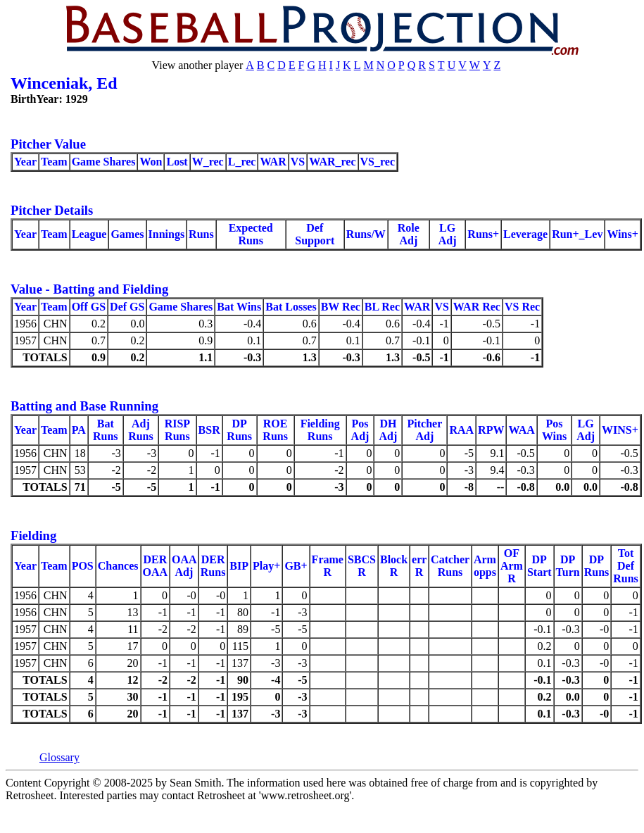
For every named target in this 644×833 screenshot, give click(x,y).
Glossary (59, 757)
